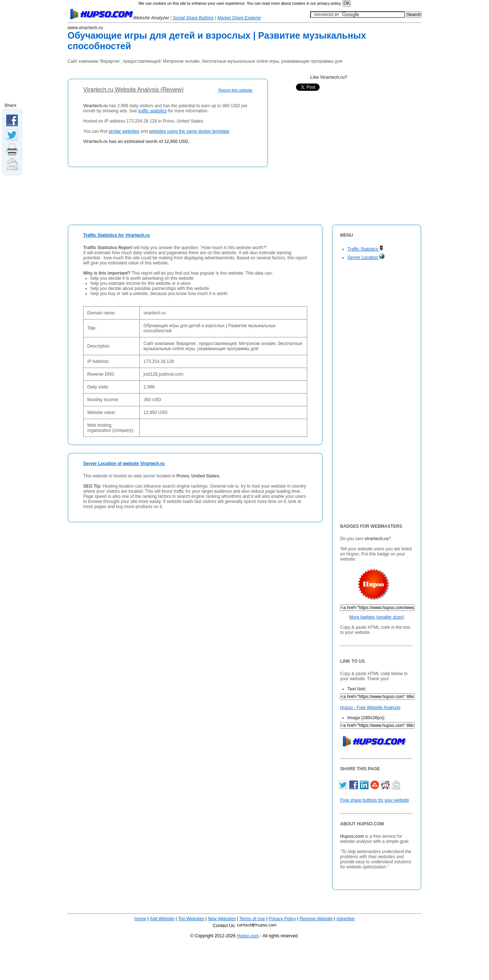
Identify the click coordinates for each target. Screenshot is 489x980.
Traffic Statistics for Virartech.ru (117, 235)
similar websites (124, 131)
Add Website (162, 919)
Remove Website (316, 919)
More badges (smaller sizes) (377, 617)
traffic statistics (153, 111)
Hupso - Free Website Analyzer (370, 708)
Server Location (366, 257)
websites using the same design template (189, 131)
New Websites (222, 919)
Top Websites (191, 919)
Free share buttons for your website (375, 800)
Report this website (235, 90)
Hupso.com (248, 936)
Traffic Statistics (365, 249)
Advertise (346, 919)
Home (140, 919)
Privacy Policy (282, 919)
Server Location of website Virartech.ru (124, 464)
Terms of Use (252, 919)
